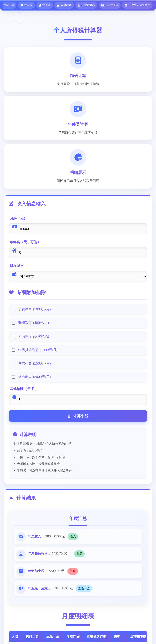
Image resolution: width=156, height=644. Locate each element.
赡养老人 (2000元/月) (35, 377)
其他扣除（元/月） (24, 389)
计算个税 (78, 416)
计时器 (26, 5)
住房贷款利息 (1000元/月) (38, 350)
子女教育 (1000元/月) (35, 310)
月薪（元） (19, 218)
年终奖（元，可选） (25, 242)
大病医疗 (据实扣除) (34, 337)
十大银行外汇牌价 (137, 5)
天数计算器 (86, 5)
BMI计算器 (110, 5)
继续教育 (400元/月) (34, 323)
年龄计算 (64, 5)
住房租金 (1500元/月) (35, 364)
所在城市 (17, 266)
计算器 (45, 5)
